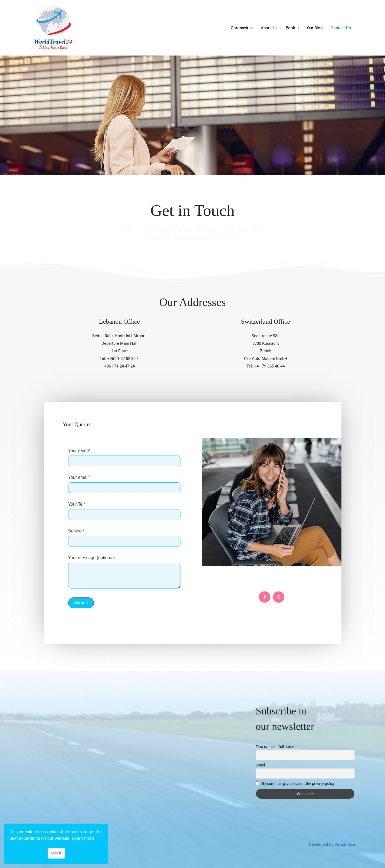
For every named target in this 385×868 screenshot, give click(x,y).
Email (260, 765)
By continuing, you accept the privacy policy (295, 784)
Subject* (124, 538)
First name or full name (275, 747)
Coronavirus (242, 28)
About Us (269, 28)
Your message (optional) (124, 572)
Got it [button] (56, 853)
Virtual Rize (345, 844)
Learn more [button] (83, 838)
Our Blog (315, 28)
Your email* (124, 484)
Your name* (124, 457)
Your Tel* (124, 511)
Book (290, 28)
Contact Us (341, 28)
